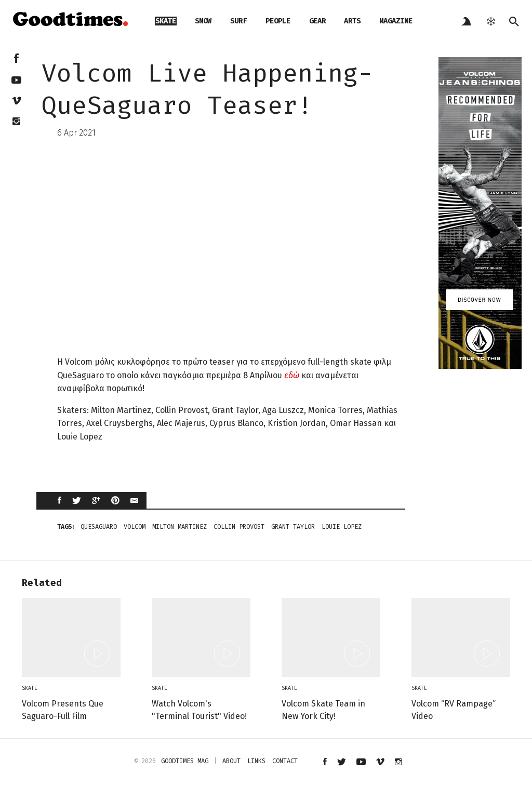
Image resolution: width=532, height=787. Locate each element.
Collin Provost (239, 527)
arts (352, 21)
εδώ (292, 375)
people (278, 21)
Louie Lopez (342, 527)
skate (166, 21)
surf (238, 21)
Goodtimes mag (185, 761)
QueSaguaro (99, 527)
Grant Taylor (293, 527)
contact (285, 761)
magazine (396, 21)
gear (317, 21)
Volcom (135, 527)
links (256, 761)
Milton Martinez (179, 527)
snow (203, 21)
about (231, 761)
